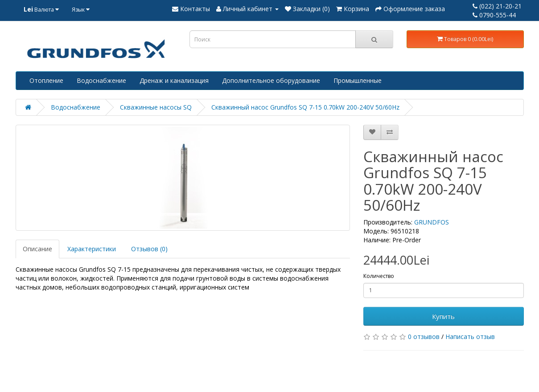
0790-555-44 (494, 15)
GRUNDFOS (432, 222)
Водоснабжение (101, 80)
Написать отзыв (470, 337)
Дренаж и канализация (174, 80)
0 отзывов (424, 337)
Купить (443, 316)
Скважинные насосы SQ (156, 107)
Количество (379, 276)
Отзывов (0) (149, 249)
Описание (37, 249)
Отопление (46, 80)
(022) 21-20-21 (497, 6)
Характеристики (92, 249)
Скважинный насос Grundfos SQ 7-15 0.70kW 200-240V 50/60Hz (305, 107)
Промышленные (358, 80)
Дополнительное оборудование (271, 80)
